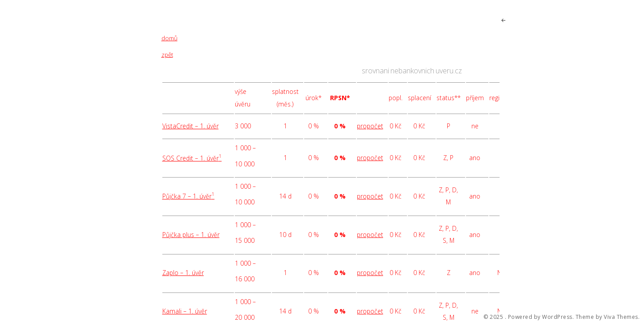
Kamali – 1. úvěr (185, 311)
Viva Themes (621, 317)
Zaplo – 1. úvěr (183, 273)
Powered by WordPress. (541, 317)
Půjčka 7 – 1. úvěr (189, 196)
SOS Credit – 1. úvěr (192, 158)
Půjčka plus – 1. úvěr (191, 235)
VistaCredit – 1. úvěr (191, 126)
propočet (370, 126)
